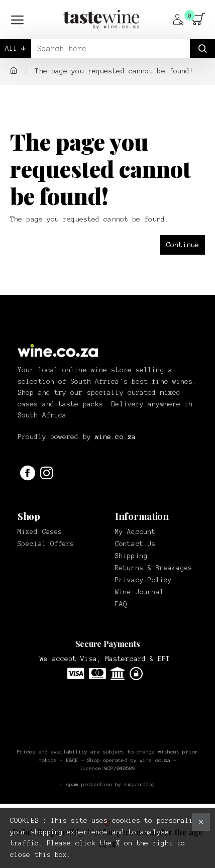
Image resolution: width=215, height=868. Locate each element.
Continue (183, 245)
